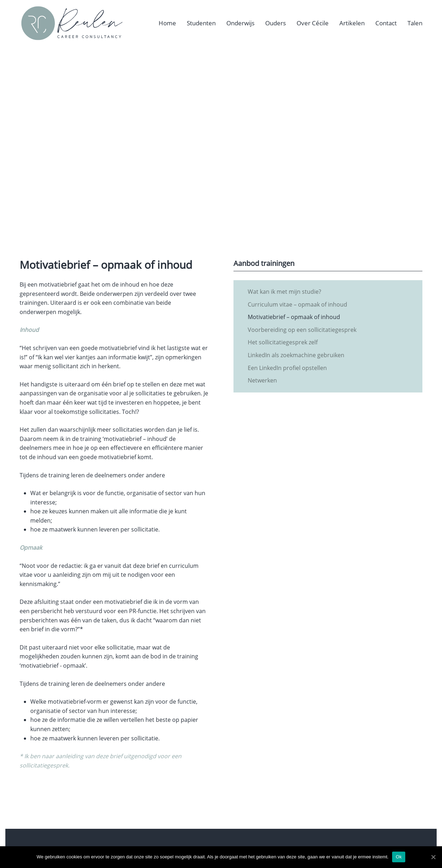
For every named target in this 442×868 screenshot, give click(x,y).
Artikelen (352, 23)
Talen (415, 23)
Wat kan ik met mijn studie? (284, 292)
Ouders (276, 23)
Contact (386, 23)
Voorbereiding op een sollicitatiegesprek (302, 330)
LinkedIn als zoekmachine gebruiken (296, 355)
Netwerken (262, 380)
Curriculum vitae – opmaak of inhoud (297, 304)
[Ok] (433, 857)
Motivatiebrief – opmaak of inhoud (294, 317)
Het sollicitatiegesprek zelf (283, 342)
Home (167, 23)
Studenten (201, 23)
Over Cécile (313, 23)
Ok (399, 857)
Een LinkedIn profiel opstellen (287, 368)
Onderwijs (240, 23)
